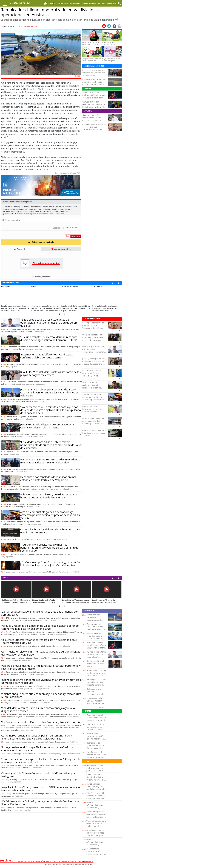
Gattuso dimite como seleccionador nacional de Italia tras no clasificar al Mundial (94, 106)
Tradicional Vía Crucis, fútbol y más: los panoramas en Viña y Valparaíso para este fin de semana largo (49, 548)
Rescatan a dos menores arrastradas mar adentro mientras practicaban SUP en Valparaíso (50, 461)
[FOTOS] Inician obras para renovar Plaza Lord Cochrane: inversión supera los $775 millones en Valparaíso (49, 392)
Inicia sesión (43, 214)
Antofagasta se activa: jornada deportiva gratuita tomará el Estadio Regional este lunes (97, 685)
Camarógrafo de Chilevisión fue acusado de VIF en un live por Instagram (38, 775)
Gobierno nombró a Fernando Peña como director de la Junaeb (92, 118)
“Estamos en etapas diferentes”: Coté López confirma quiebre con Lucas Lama (46, 356)
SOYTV (5, 578)
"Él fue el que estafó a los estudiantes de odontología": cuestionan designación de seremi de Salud (49, 323)
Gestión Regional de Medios (28, 861)
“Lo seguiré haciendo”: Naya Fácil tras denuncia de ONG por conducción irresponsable (37, 749)
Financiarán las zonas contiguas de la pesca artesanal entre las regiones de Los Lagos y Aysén (97, 676)
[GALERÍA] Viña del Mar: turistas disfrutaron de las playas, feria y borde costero (50, 373)
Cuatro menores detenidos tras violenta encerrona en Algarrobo (94, 433)
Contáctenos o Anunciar (48, 861)
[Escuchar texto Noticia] (78, 173)
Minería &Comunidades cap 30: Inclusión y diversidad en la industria (95, 808)
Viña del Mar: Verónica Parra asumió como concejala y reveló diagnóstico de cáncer (92, 374)
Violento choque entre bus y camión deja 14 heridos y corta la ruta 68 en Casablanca (41, 695)
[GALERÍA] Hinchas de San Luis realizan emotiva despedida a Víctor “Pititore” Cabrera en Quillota (97, 703)
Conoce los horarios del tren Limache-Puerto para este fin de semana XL (50, 531)
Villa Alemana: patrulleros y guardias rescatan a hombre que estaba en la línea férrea (49, 496)
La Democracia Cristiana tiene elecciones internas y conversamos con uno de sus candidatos (96, 854)
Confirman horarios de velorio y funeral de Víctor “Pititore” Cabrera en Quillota (96, 728)
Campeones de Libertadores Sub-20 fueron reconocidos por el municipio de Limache (96, 748)
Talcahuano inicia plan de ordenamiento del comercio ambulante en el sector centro (96, 694)
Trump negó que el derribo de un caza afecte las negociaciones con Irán (95, 666)
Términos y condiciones (66, 861)
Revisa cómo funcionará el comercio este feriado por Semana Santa (94, 73)
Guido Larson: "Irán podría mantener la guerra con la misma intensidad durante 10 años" (96, 771)
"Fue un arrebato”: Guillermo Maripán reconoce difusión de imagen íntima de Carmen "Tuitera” (49, 338)
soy (39, 332)
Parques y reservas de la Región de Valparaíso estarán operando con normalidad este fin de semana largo (40, 627)
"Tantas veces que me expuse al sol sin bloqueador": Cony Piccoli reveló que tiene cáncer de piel (40, 761)
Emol (46, 864)
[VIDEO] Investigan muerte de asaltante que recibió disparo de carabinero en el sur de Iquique (94, 363)
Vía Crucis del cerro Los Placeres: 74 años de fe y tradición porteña (41, 722)
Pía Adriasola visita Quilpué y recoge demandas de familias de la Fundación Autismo (40, 803)
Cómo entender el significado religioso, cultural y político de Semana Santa (95, 778)
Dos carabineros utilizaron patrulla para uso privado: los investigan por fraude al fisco (97, 629)
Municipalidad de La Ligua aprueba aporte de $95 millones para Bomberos (94, 421)
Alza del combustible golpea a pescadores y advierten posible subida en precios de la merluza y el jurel (50, 515)
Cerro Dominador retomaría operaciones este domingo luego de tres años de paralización (95, 621)
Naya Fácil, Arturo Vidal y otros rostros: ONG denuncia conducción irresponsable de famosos (41, 789)
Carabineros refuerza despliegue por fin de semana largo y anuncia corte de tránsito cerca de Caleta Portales (37, 737)
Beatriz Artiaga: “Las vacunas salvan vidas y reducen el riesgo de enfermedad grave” (96, 816)
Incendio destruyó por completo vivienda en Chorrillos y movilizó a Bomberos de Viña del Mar (41, 681)
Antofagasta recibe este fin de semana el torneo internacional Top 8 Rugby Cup (96, 756)
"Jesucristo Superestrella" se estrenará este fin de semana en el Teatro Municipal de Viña (39, 641)
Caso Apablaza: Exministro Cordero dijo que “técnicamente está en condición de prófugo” (94, 128)
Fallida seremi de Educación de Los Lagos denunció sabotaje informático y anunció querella (93, 412)
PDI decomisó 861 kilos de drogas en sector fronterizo (95, 636)
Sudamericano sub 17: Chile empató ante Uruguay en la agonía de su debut (94, 95)
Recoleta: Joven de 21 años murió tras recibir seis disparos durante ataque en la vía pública (94, 83)
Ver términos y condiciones (41, 277)
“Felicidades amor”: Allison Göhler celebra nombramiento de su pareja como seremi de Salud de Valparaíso (51, 445)
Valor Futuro (53, 864)
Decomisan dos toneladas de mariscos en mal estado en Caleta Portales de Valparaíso (48, 478)
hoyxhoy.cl (89, 864)
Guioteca (62, 864)
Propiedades (80, 864)
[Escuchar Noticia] (117, 19)
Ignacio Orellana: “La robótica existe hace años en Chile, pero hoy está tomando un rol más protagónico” (96, 835)
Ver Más (102, 707)
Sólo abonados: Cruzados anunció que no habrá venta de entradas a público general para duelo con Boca (97, 740)
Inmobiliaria (70, 864)
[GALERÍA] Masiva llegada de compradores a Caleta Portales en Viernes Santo (47, 426)
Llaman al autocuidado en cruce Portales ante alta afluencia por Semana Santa (40, 613)
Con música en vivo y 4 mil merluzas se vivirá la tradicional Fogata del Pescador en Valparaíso (41, 653)
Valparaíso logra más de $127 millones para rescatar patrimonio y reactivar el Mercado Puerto (41, 667)
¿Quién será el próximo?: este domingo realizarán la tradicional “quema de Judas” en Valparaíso (50, 564)
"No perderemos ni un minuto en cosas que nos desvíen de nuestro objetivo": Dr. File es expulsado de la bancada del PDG (51, 410)
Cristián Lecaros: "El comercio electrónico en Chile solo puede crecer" (96, 797)
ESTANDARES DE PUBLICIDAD (84, 861)
